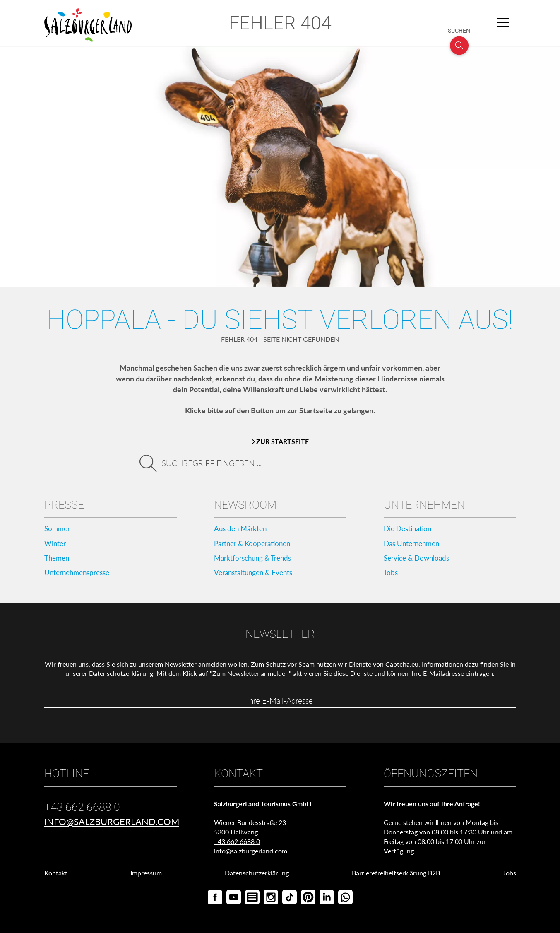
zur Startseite (280, 442)
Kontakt (56, 876)
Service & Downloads (419, 560)
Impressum (146, 876)
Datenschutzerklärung (121, 676)
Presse (64, 505)
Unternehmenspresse (80, 575)
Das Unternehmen (414, 545)
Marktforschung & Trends (256, 560)
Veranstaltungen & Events (256, 575)
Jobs (391, 575)
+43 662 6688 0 (82, 810)
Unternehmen (424, 505)
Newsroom (245, 505)
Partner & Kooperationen (256, 545)
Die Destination (410, 529)
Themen (58, 560)
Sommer (58, 529)
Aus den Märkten (243, 529)
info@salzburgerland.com (112, 825)
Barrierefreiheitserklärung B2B (396, 876)
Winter (56, 545)
